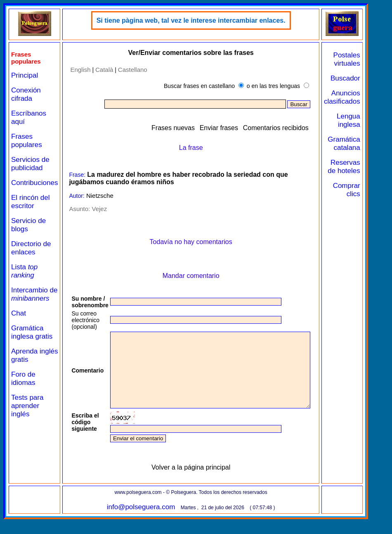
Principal (25, 75)
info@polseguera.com (153, 522)
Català (104, 70)
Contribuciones (34, 183)
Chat (19, 313)
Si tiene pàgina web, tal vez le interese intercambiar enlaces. (203, 20)
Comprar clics (371, 190)
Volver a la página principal (203, 482)
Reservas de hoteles (368, 167)
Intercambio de (34, 294)
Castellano (133, 70)
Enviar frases (243, 128)
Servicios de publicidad (30, 164)
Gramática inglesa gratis (32, 332)
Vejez (99, 209)
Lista (24, 271)
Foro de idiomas (23, 379)
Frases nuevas (197, 128)
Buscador (369, 78)
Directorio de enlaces (31, 248)
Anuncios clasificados (366, 97)
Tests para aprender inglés (27, 406)
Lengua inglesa (372, 120)
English (80, 70)
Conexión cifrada (26, 94)
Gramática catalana (368, 144)
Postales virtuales (371, 59)
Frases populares (27, 141)
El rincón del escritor (31, 202)
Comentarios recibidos (300, 128)
